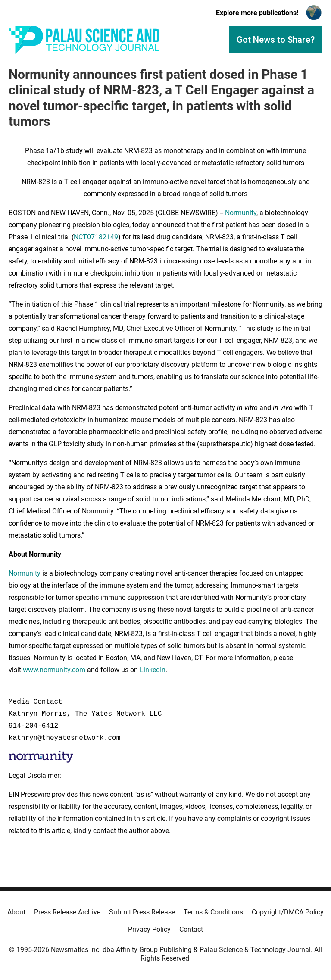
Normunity (241, 213)
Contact (191, 929)
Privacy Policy (149, 929)
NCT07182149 (96, 237)
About (16, 912)
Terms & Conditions (213, 912)
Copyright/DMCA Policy (288, 912)
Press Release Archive (67, 912)
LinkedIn (153, 670)
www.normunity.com (54, 670)
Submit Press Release (142, 912)
